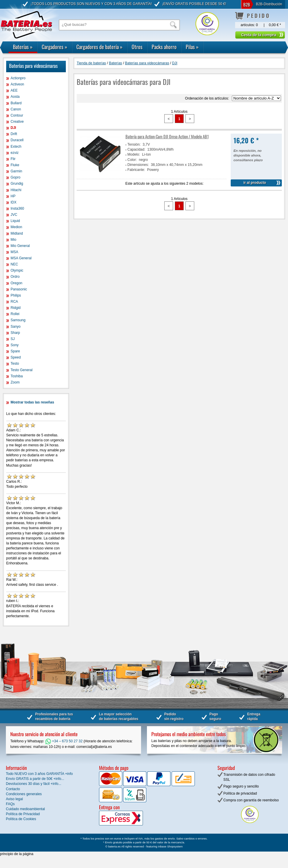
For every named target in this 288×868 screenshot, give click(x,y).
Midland (17, 233)
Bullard (16, 103)
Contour (17, 115)
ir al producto (255, 183)
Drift (14, 134)
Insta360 (17, 208)
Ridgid (16, 308)
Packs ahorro (164, 47)
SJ (13, 339)
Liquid (15, 221)
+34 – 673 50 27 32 (64, 741)
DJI (13, 128)
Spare (15, 351)
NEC (14, 264)
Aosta (15, 97)
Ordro (15, 277)
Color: (132, 160)
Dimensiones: (138, 165)
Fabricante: (136, 170)
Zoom (15, 382)
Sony (15, 345)
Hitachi (16, 190)
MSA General (21, 258)
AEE (14, 90)
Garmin (16, 171)
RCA (14, 302)
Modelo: (134, 154)
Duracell (17, 140)
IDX (14, 202)
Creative (17, 122)
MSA (14, 252)
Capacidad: (137, 149)
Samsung (18, 320)
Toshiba (17, 376)
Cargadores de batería (99, 47)
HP (13, 196)
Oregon (16, 283)
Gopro (15, 177)
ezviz (15, 153)
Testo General (22, 370)
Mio (13, 240)
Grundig (17, 184)
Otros (137, 47)
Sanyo (16, 327)
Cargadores (55, 47)
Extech (16, 147)
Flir (13, 159)
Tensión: (134, 144)
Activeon (17, 84)
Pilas (192, 47)
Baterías (23, 47)
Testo (15, 364)
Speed (16, 357)
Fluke (15, 165)
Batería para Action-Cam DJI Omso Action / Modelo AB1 (167, 136)
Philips (16, 295)
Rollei (15, 314)
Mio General (20, 246)
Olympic (17, 270)
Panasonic (19, 289)
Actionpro (18, 78)
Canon (16, 109)
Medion (16, 227)
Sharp (15, 333)
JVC (14, 215)
